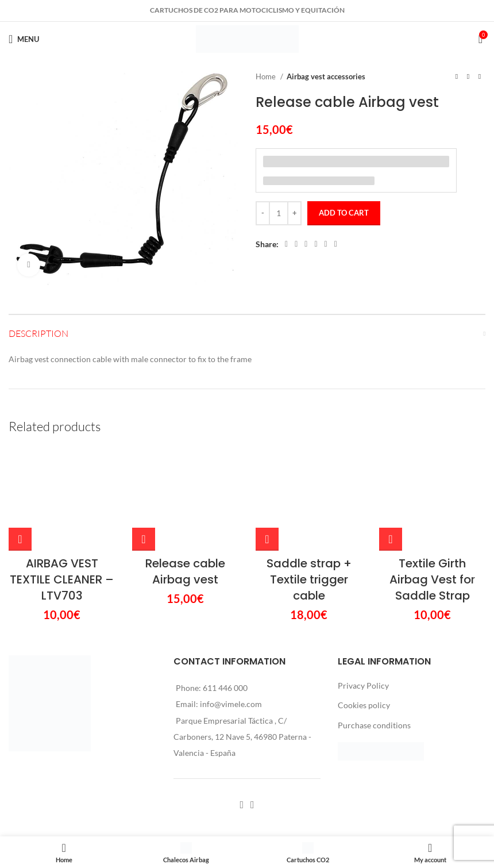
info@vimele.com (231, 620)
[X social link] (296, 244)
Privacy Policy (363, 602)
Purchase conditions (374, 641)
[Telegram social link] (336, 244)
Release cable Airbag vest (185, 477)
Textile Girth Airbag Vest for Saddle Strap (432, 496)
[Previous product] (457, 77)
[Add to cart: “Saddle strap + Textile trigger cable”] (267, 455)
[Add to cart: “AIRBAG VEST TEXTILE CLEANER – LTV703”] (20, 455)
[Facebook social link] (286, 244)
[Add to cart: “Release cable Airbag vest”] (144, 445)
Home (267, 76)
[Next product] (480, 77)
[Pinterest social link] (306, 244)
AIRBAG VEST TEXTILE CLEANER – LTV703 (62, 496)
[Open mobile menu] (24, 39)
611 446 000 (225, 604)
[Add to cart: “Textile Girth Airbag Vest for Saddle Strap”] (391, 455)
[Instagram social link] (252, 721)
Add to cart (344, 213)
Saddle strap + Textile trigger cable (309, 496)
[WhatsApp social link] (326, 244)
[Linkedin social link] (316, 244)
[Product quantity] (279, 213)
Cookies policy (364, 621)
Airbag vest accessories (326, 76)
